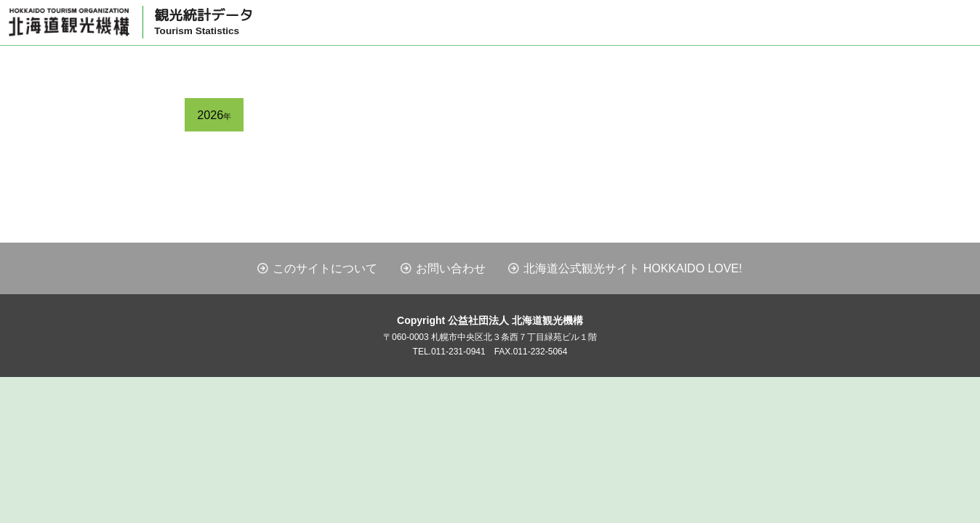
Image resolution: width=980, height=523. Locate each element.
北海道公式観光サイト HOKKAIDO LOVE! (632, 268)
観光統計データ (204, 22)
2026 (214, 115)
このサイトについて (325, 268)
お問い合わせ (451, 268)
